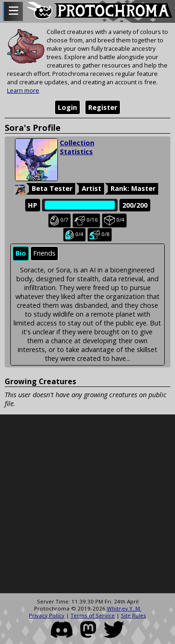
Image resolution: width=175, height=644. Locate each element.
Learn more (23, 90)
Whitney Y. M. (124, 608)
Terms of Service (93, 615)
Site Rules (133, 615)
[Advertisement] (87, 504)
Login (67, 107)
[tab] (21, 254)
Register (103, 107)
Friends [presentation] (44, 253)
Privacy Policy (47, 615)
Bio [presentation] (21, 253)
